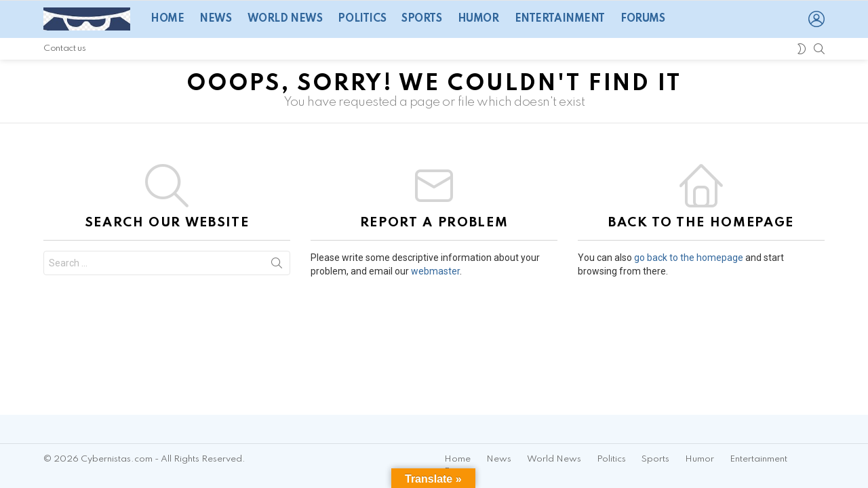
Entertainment (560, 19)
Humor (478, 19)
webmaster (435, 271)
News (215, 19)
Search (277, 266)
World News (285, 19)
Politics (362, 19)
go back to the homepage (689, 258)
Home (167, 19)
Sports (421, 19)
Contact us (64, 48)
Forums (643, 19)
